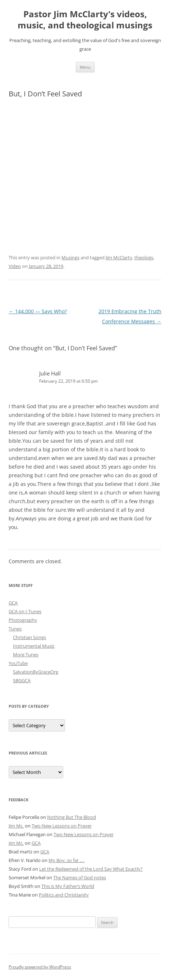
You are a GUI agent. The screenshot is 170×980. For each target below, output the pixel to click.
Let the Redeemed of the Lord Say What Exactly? (91, 869)
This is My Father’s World (68, 886)
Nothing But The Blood (72, 817)
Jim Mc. (16, 826)
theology (144, 257)
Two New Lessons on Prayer (62, 826)
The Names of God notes (80, 878)
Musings (70, 257)
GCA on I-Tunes (25, 611)
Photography (23, 620)
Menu (85, 67)
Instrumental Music (34, 646)
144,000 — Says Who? (38, 311)
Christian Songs (29, 637)
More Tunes (26, 655)
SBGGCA (22, 680)
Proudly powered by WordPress (40, 967)
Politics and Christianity (64, 895)
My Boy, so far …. (66, 860)
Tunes (15, 629)
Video (15, 266)
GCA (13, 603)
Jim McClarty (119, 257)
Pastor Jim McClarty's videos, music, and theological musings (85, 20)
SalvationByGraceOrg (36, 672)
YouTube (18, 663)
